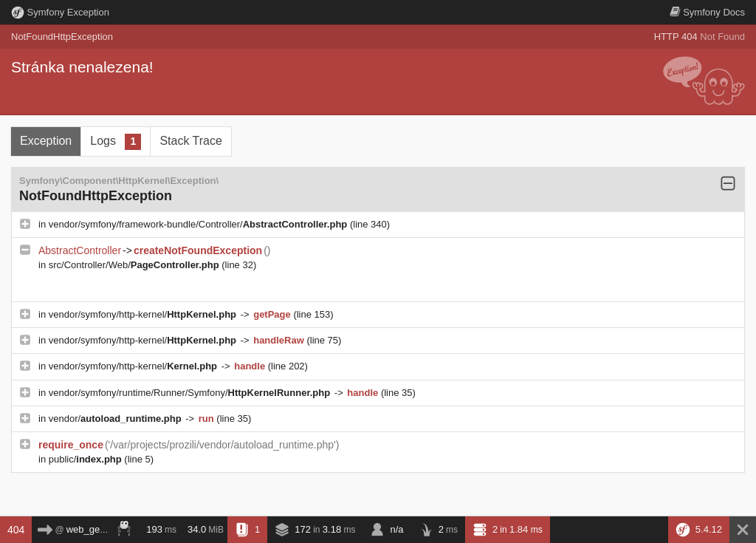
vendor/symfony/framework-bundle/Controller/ (199, 224)
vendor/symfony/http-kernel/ (144, 314)
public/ (87, 459)
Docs (707, 12)
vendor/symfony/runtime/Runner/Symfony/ (191, 393)
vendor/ (117, 419)
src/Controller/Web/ (135, 265)
